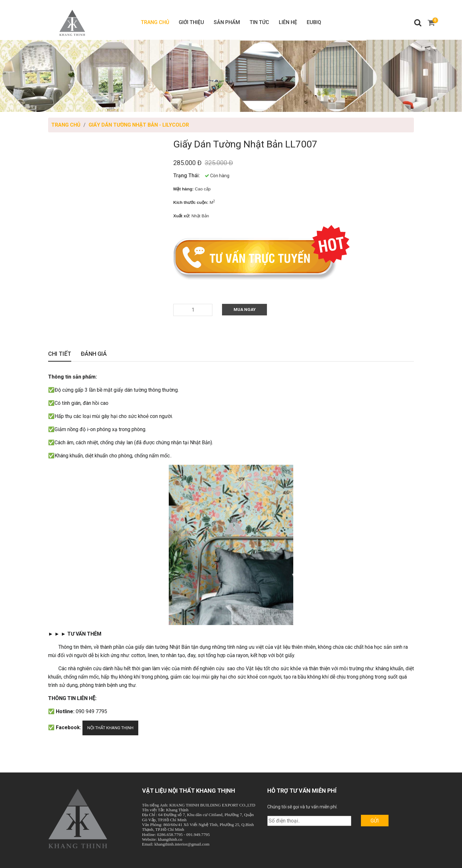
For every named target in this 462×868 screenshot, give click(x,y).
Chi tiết (60, 354)
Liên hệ (288, 22)
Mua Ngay (245, 309)
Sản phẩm (227, 22)
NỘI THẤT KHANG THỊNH (110, 728)
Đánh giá (94, 354)
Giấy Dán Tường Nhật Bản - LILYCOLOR (139, 125)
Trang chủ (155, 22)
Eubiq (314, 22)
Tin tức (259, 22)
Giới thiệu (191, 22)
